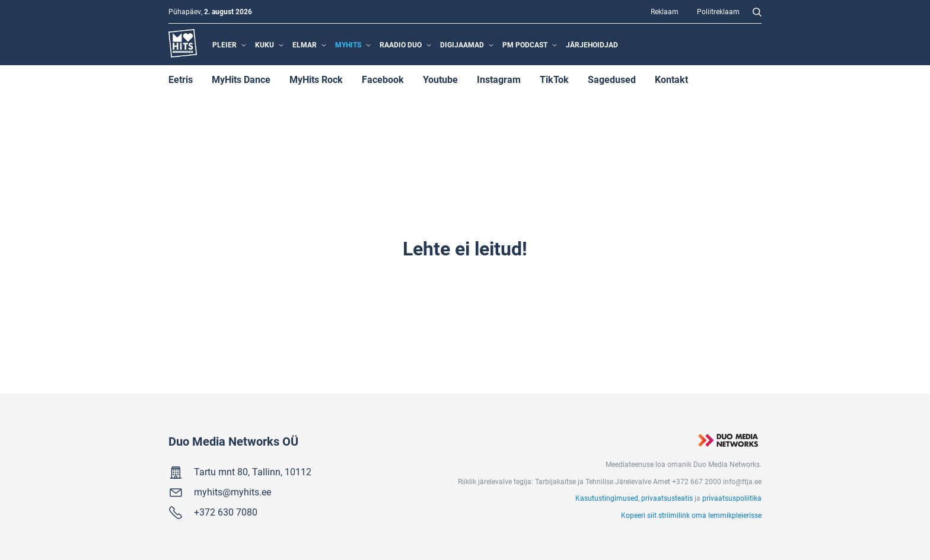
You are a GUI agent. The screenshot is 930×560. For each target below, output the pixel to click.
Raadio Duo (401, 44)
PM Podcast (525, 44)
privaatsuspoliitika (732, 498)
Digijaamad (462, 44)
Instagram (499, 79)
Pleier (224, 44)
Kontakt (671, 79)
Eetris (181, 79)
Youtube (440, 79)
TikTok (554, 79)
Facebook (383, 79)
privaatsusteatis (667, 498)
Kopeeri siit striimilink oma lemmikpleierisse (691, 515)
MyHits (348, 44)
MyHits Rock (316, 79)
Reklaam (665, 11)
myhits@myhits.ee (232, 492)
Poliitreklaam (718, 11)
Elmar (305, 44)
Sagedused (612, 79)
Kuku (265, 44)
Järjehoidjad (592, 44)
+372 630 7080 (226, 512)
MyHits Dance (241, 79)
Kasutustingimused (607, 498)
